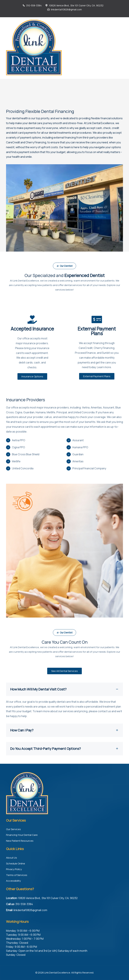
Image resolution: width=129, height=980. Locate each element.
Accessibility (13, 881)
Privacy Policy (14, 869)
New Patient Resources (20, 841)
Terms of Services (17, 875)
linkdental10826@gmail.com (66, 9)
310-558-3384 (34, 5)
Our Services (13, 829)
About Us (12, 858)
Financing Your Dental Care (22, 835)
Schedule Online (16, 864)
